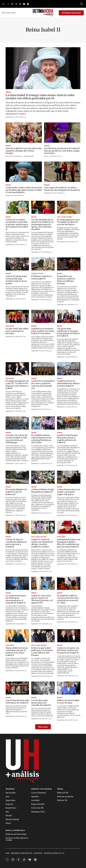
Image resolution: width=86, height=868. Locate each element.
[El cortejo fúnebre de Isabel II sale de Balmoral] (17, 477)
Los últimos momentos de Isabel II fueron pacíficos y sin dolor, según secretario (62, 151)
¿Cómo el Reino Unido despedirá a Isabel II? (43, 491)
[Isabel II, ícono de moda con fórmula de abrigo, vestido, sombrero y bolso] (43, 527)
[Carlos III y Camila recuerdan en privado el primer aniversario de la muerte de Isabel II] (17, 207)
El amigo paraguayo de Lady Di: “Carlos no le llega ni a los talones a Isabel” (17, 385)
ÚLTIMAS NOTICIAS (71, 13)
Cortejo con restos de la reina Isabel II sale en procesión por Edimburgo (17, 439)
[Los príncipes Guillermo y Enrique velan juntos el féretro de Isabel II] (69, 316)
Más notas (43, 727)
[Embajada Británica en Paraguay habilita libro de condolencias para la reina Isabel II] (69, 527)
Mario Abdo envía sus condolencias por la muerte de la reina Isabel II (17, 652)
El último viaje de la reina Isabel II (41, 277)
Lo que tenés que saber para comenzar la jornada (17, 331)
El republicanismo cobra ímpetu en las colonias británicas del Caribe (41, 439)
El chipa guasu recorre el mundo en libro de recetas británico (68, 222)
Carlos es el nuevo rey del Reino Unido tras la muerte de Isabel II (68, 650)
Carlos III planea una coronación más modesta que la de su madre (16, 280)
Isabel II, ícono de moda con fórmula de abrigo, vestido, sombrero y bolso (42, 543)
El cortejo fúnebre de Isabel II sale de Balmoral (16, 492)
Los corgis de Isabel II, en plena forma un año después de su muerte (62, 189)
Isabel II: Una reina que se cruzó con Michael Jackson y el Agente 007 (42, 599)
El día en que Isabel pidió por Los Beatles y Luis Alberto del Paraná (42, 652)
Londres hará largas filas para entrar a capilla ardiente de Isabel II (67, 439)
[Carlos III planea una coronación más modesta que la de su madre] (17, 264)
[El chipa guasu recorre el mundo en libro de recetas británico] (69, 207)
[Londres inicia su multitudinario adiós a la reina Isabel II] (69, 369)
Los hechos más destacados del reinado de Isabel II (41, 703)
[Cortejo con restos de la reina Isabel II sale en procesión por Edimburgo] (17, 423)
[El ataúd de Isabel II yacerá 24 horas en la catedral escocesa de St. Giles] (69, 583)
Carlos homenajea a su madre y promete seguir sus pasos (68, 492)
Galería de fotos (37, 274)
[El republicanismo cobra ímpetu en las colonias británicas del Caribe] (43, 423)
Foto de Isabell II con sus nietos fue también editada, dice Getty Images (24, 151)
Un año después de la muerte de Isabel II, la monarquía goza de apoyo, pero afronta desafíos (42, 224)
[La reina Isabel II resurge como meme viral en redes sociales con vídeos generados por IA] (43, 68)
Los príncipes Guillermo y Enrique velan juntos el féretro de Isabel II (68, 332)
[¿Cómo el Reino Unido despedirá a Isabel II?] (43, 477)
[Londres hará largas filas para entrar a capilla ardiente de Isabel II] (69, 423)
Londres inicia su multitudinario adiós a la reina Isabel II (69, 383)
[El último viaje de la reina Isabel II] (43, 264)
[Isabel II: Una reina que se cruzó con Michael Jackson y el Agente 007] (43, 583)
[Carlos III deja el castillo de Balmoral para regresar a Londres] (17, 527)
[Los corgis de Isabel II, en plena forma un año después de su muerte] (62, 172)
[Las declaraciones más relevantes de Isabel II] (17, 688)
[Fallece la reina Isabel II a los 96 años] (69, 688)
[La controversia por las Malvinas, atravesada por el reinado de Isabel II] (17, 583)
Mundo (8, 92)
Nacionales (10, 326)
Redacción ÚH (29, 156)
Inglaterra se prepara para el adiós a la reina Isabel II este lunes (43, 331)
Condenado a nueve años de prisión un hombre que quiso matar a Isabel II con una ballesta (24, 190)
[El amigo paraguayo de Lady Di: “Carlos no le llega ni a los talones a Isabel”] (17, 369)
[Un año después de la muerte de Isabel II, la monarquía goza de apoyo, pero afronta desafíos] (43, 207)
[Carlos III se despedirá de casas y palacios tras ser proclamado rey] (43, 369)
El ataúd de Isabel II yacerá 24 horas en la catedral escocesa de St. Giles (68, 599)
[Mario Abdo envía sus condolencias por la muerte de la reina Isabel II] (17, 636)
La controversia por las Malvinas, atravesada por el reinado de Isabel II (16, 599)
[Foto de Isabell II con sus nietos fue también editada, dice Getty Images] (24, 133)
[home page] (43, 13)
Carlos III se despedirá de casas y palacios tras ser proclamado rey (43, 385)
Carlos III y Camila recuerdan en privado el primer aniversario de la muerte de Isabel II (17, 224)
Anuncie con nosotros (42, 789)
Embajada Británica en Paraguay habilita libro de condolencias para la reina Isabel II (69, 543)
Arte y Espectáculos (65, 217)
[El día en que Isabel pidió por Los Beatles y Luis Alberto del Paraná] (43, 636)
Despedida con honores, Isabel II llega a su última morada (66, 280)
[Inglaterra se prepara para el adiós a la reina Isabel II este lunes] (43, 316)
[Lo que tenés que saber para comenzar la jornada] (17, 316)
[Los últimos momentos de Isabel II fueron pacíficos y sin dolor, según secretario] (62, 133)
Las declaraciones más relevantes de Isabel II (17, 702)
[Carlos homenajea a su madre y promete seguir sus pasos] (69, 477)
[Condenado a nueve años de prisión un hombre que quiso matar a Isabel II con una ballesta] (24, 172)
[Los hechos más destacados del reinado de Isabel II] (43, 688)
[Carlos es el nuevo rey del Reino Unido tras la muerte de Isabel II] (69, 636)
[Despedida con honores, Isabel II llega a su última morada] (69, 264)
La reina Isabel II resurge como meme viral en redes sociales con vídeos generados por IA (40, 97)
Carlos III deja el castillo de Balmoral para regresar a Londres (16, 543)
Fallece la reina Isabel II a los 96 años (68, 702)
